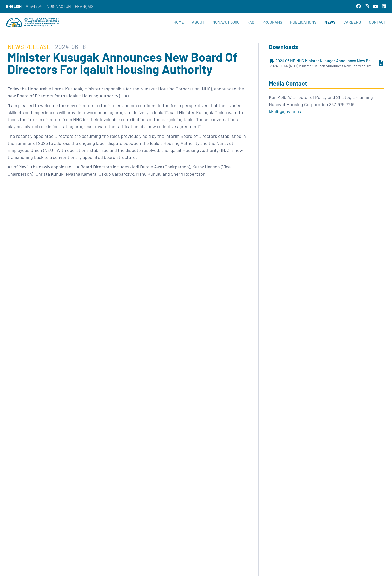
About (198, 22)
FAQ (251, 22)
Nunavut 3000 (226, 22)
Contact (377, 22)
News (330, 22)
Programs (272, 22)
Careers (352, 22)
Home (179, 22)
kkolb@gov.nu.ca (286, 111)
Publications (303, 22)
